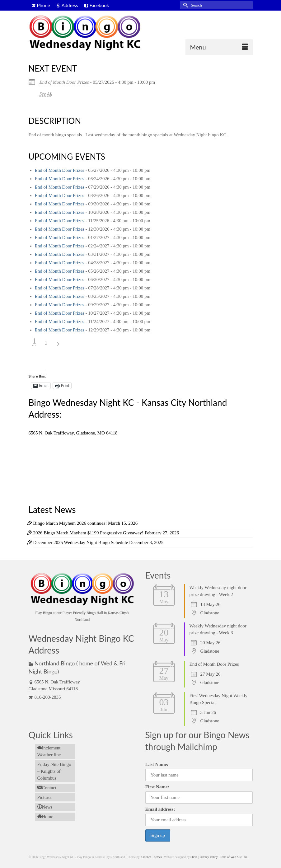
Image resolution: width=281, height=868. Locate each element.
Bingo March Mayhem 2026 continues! (70, 523)
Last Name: (157, 764)
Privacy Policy (209, 857)
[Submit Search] (185, 5)
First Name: (157, 787)
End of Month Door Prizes (64, 82)
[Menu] (219, 47)
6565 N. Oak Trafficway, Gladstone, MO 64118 (73, 433)
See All (46, 94)
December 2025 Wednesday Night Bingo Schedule (81, 542)
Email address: (160, 809)
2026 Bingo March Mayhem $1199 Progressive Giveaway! (88, 533)
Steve (194, 857)
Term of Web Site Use (234, 857)
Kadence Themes (151, 857)
